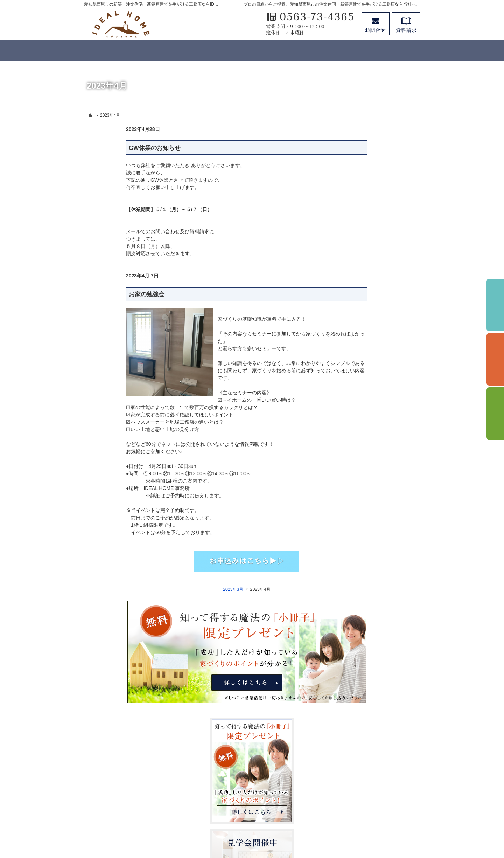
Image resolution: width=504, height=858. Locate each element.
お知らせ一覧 (359, 628)
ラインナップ (359, 413)
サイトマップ (359, 642)
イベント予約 (495, 305)
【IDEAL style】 (362, 427)
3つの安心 (356, 355)
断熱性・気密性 (362, 384)
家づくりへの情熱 (364, 484)
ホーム (352, 327)
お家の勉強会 (105, 294)
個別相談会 (495, 359)
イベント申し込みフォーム (374, 513)
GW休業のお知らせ (113, 148)
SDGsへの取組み (363, 585)
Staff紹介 (354, 556)
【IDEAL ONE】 (362, 442)
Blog (349, 527)
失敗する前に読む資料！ (371, 599)
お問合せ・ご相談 (364, 614)
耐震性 (352, 370)
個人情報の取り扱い (366, 570)
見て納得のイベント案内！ (374, 499)
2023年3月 (191, 589)
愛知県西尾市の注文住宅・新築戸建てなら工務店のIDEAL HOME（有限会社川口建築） (262, 827)
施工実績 (354, 470)
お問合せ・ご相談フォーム (378, 798)
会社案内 (354, 542)
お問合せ (376, 24)
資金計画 (354, 399)
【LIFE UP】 (359, 456)
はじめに (354, 341)
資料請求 (406, 24)
